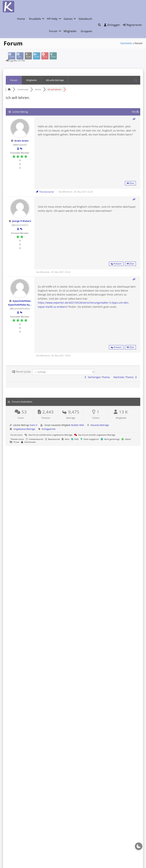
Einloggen (112, 25)
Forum (53, 31)
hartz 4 (33, 425)
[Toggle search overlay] (99, 25)
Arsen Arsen (22, 141)
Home (21, 19)
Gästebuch (85, 19)
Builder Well (78, 425)
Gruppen (86, 31)
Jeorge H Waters (22, 221)
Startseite (126, 43)
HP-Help (52, 19)
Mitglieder (70, 31)
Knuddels (35, 19)
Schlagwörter (49, 429)
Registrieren (132, 25)
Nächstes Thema (125, 377)
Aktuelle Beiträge (55, 80)
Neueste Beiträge (100, 425)
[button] (99, 25)
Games (68, 19)
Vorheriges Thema (97, 377)
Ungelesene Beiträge (24, 429)
